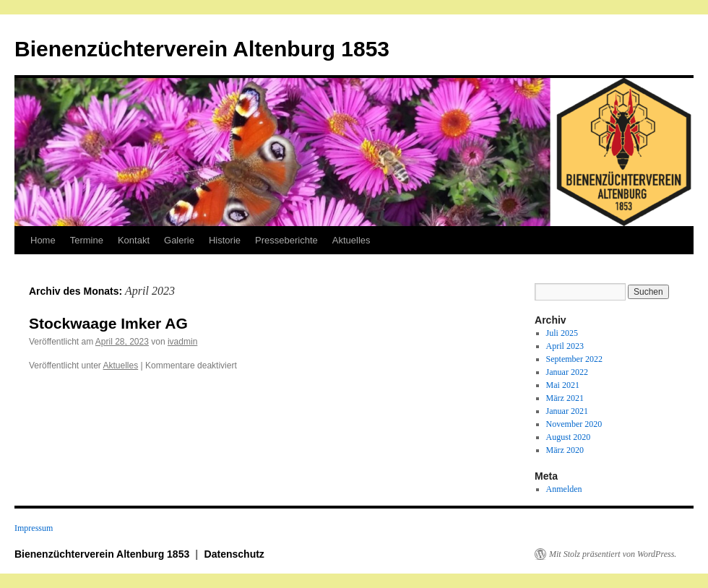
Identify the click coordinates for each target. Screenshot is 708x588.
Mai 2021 (563, 385)
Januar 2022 (567, 372)
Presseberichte (286, 240)
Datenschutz (234, 554)
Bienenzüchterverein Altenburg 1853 (202, 49)
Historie (225, 240)
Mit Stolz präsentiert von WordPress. (613, 554)
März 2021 (565, 398)
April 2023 (565, 346)
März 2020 (565, 450)
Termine (87, 240)
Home (43, 240)
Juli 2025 (562, 333)
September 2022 (574, 359)
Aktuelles (351, 240)
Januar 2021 (567, 411)
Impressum (34, 528)
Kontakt (134, 240)
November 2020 (574, 424)
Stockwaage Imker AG (108, 323)
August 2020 (569, 437)
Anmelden (564, 489)
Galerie (179, 240)
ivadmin (182, 342)
